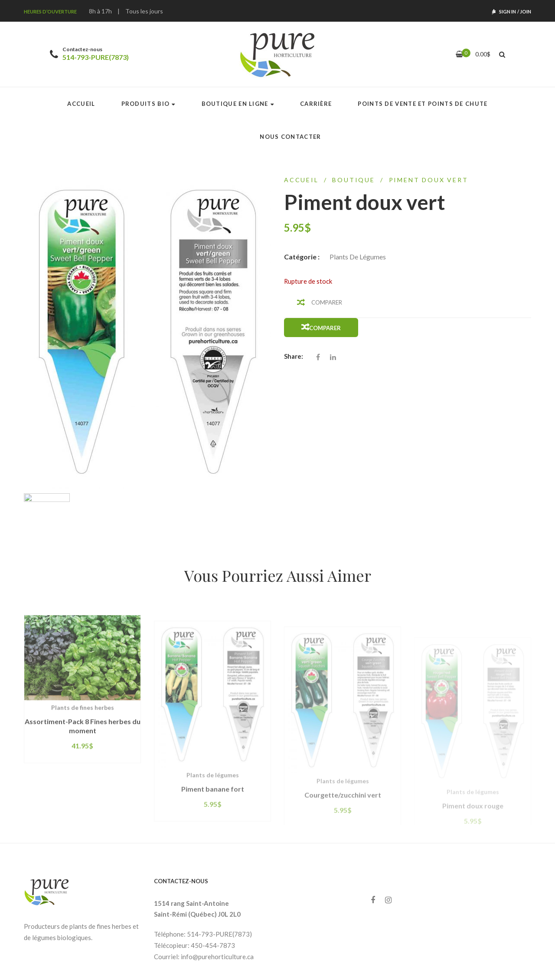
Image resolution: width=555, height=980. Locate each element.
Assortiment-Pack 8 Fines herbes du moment (83, 698)
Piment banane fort (213, 765)
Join (526, 11)
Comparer (327, 302)
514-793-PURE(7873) (96, 57)
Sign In (508, 11)
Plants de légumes (358, 257)
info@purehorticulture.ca (217, 906)
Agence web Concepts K (414, 959)
